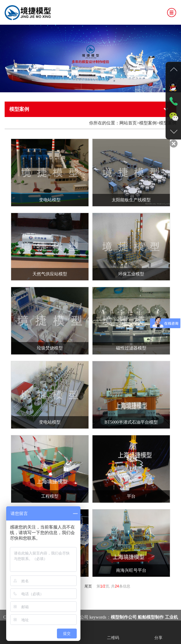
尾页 (88, 586)
